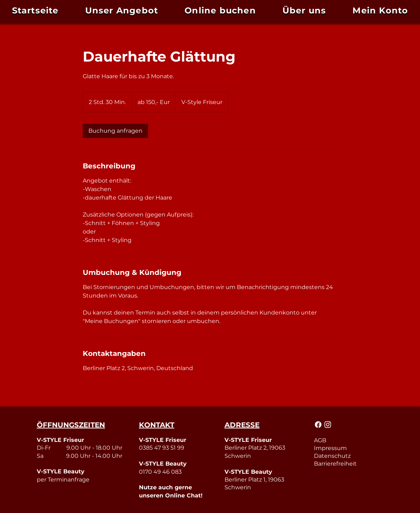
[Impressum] (348, 448)
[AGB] (348, 440)
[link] (115, 131)
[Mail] (319, 425)
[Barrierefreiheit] (348, 463)
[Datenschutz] (348, 456)
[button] (380, 10)
